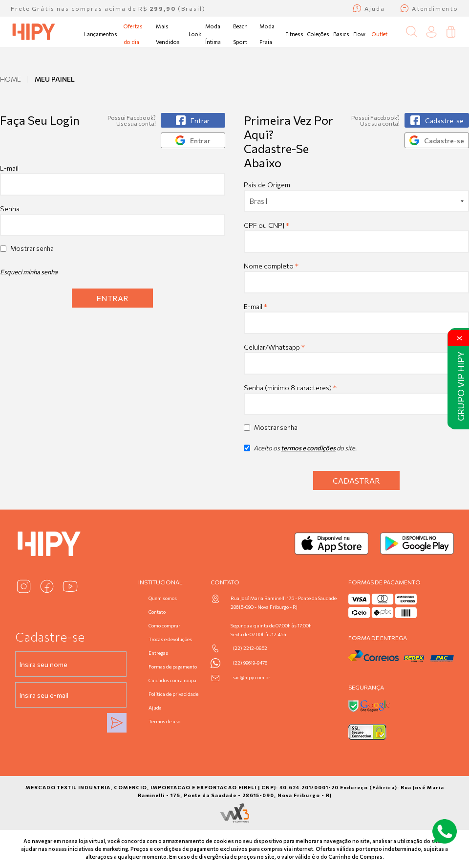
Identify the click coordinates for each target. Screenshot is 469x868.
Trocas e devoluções (170, 639)
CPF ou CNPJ (266, 225)
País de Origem (267, 185)
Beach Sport (240, 34)
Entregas (158, 653)
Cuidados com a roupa (172, 680)
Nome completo (271, 266)
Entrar (112, 298)
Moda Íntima (213, 34)
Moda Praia (267, 34)
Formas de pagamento (173, 667)
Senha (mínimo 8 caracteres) (290, 388)
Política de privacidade (173, 694)
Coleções (318, 34)
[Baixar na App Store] (331, 544)
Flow (359, 34)
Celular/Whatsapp (274, 347)
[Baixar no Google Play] (417, 544)
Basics (341, 34)
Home (11, 79)
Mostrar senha (32, 248)
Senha (10, 209)
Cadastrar (356, 480)
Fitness (294, 34)
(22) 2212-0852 (250, 648)
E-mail (113, 180)
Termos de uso (164, 721)
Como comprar (164, 625)
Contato (157, 612)
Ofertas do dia (133, 34)
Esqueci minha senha (29, 272)
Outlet (380, 34)
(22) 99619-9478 (250, 663)
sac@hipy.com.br (251, 677)
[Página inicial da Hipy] (34, 32)
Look (195, 34)
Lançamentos (101, 34)
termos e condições (308, 448)
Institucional (160, 582)
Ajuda (155, 708)
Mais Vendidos (168, 34)
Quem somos (163, 598)
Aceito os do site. (300, 451)
